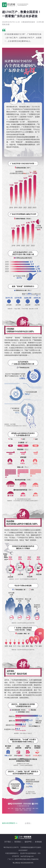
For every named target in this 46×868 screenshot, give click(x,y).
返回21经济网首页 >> (10, 823)
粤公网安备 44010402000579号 (23, 863)
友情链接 (38, 842)
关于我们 (8, 842)
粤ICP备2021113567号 (11, 847)
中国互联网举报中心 (12, 853)
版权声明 (28, 842)
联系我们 (18, 842)
